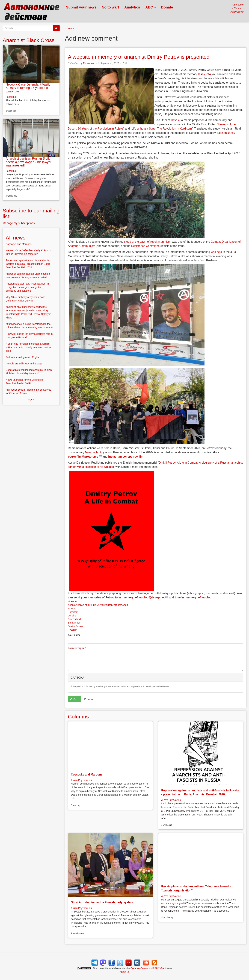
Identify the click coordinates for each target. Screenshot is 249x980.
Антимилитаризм (107, 605)
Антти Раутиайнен (81, 780)
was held (216, 252)
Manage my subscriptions (19, 223)
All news (16, 238)
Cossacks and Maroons (87, 775)
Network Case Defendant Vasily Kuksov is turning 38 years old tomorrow (28, 88)
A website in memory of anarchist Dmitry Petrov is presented (139, 57)
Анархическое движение (82, 605)
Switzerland (74, 619)
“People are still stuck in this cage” (24, 364)
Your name (74, 635)
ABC (151, 7)
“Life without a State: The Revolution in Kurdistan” (162, 129)
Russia (72, 609)
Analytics (132, 7)
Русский (73, 630)
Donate (167, 7)
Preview (89, 699)
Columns (78, 717)
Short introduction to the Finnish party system (102, 902)
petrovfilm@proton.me (83, 457)
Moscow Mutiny (95, 452)
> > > (31, 400)
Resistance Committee (145, 246)
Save (74, 699)
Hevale (175, 120)
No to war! (110, 7)
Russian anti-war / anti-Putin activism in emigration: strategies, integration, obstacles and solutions (27, 287)
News (71, 28)
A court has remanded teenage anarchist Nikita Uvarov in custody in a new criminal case (28, 347)
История (123, 605)
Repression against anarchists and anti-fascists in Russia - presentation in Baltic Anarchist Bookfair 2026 (28, 264)
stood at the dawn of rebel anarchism (147, 242)
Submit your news (81, 7)
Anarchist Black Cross (29, 40)
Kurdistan (73, 612)
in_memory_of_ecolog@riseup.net (142, 597)
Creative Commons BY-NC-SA (147, 968)
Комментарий (77, 648)
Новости (73, 601)
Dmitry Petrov (75, 626)
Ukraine (72, 616)
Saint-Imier (74, 623)
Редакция (88, 63)
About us (124, 972)
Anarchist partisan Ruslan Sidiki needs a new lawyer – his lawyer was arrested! (29, 162)
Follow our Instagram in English (23, 357)
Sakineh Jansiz (226, 133)
